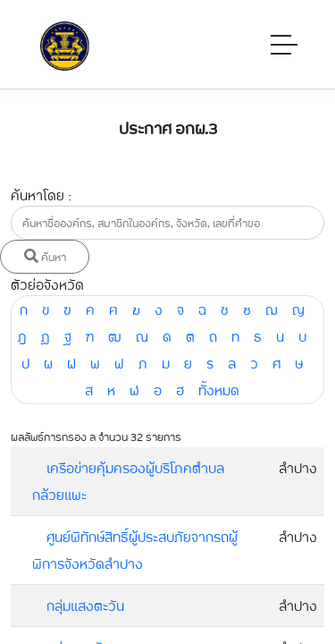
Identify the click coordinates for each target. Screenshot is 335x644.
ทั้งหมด (219, 390)
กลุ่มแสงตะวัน (85, 606)
